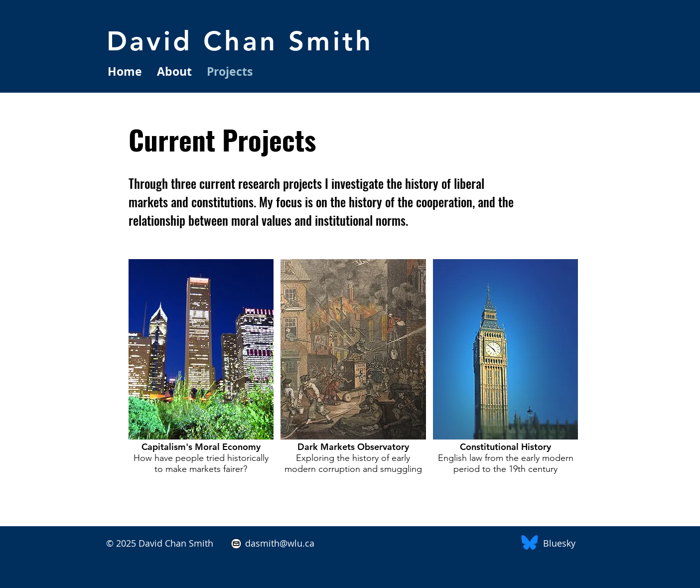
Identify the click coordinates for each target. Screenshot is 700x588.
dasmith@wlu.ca (279, 543)
